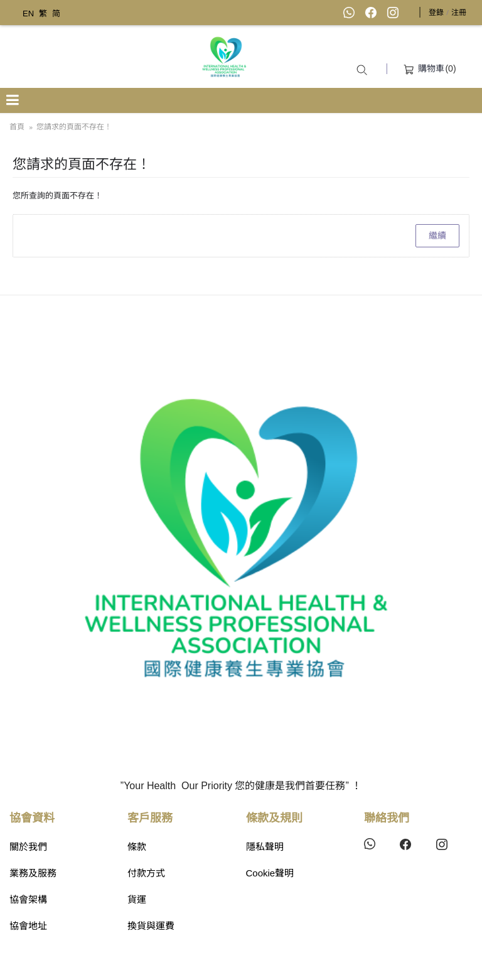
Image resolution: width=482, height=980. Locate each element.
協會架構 (28, 899)
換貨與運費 (151, 926)
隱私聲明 (265, 847)
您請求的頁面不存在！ (74, 127)
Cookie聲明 (270, 873)
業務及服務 (33, 873)
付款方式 (146, 873)
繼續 (437, 235)
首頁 (17, 127)
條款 (137, 847)
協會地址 (28, 926)
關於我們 (28, 847)
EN (28, 13)
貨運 (137, 899)
